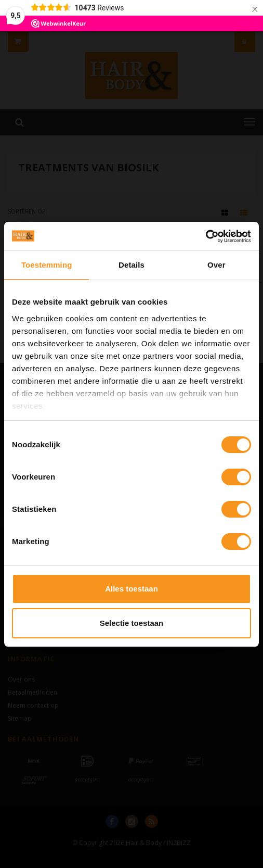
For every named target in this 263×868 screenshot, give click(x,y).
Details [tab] (131, 265)
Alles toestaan (131, 589)
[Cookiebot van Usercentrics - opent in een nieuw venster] (206, 236)
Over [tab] (216, 265)
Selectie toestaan (132, 623)
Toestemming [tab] (47, 265)
